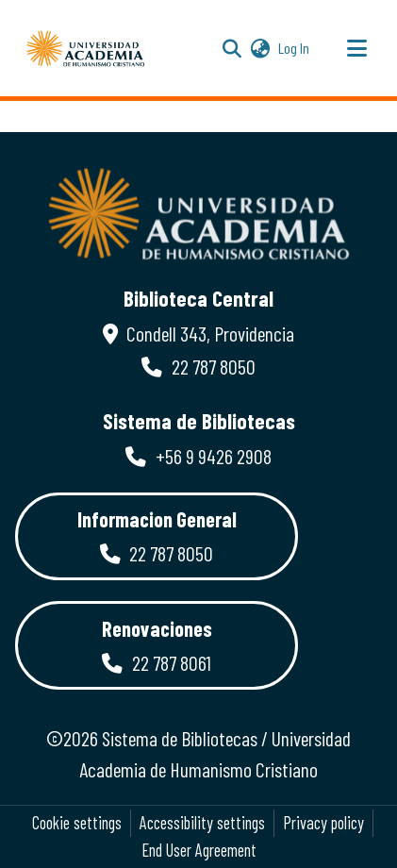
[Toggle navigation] (356, 48)
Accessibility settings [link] (202, 823)
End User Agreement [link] (199, 850)
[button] (86, 48)
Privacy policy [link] (323, 823)
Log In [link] (295, 48)
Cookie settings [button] (77, 823)
